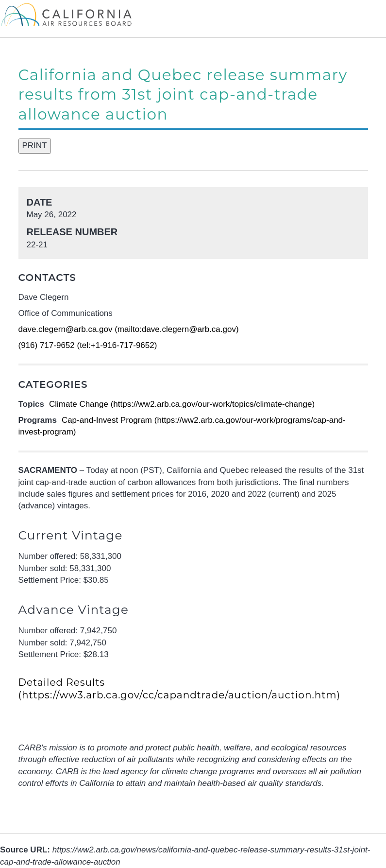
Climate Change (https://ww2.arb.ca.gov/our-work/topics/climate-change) (182, 404)
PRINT (35, 146)
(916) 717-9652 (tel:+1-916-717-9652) (88, 345)
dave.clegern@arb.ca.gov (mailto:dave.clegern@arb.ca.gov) (129, 329)
